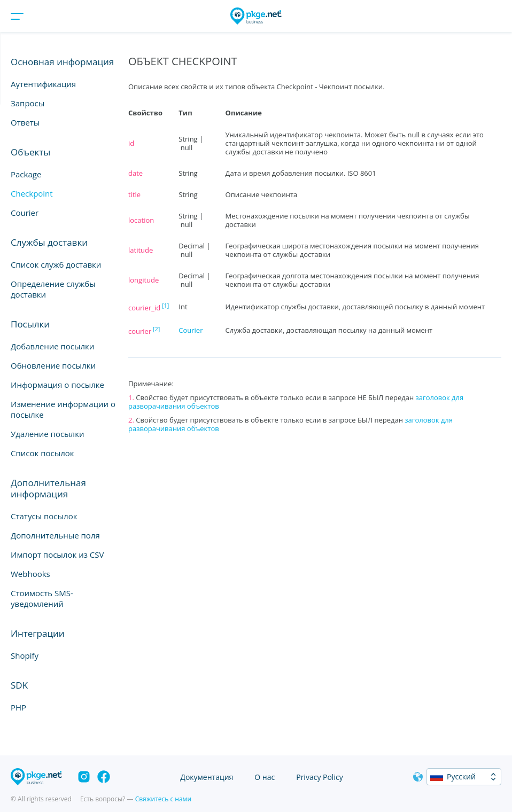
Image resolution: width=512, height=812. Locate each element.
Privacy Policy (319, 777)
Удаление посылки (47, 434)
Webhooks (30, 574)
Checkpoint (32, 193)
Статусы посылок (44, 516)
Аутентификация (43, 84)
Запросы (28, 103)
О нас (265, 777)
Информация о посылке (57, 385)
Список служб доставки (56, 264)
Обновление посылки (53, 365)
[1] (165, 305)
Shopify (25, 655)
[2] (156, 329)
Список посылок (42, 453)
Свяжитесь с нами (163, 799)
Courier (25, 213)
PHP (18, 707)
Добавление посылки (52, 346)
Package (26, 174)
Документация (207, 777)
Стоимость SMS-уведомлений (42, 598)
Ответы (25, 122)
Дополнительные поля (55, 535)
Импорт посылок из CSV (57, 555)
